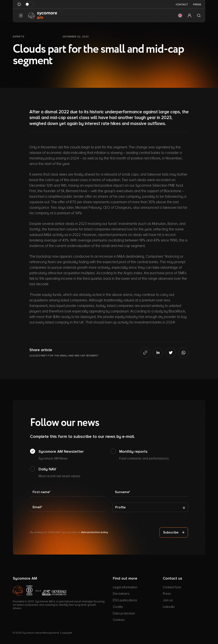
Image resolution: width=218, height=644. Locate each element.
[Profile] (150, 507)
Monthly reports (144, 455)
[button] (180, 16)
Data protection (124, 613)
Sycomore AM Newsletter (61, 455)
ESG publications (125, 600)
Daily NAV (59, 473)
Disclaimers (121, 594)
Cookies (119, 620)
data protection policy (95, 532)
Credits (118, 607)
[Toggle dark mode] (29, 4)
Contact (182, 5)
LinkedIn (169, 607)
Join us (168, 600)
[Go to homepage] (43, 15)
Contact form (172, 587)
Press (197, 5)
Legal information (125, 587)
